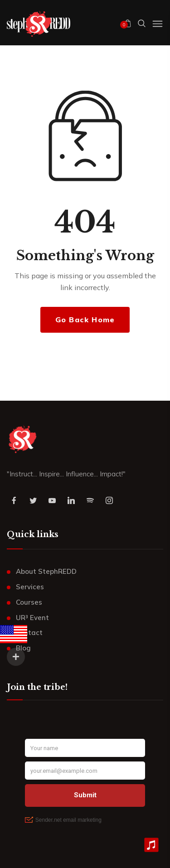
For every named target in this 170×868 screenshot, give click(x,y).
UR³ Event (32, 618)
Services (30, 587)
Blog (23, 648)
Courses (29, 602)
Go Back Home (85, 320)
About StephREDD (46, 571)
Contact (29, 633)
